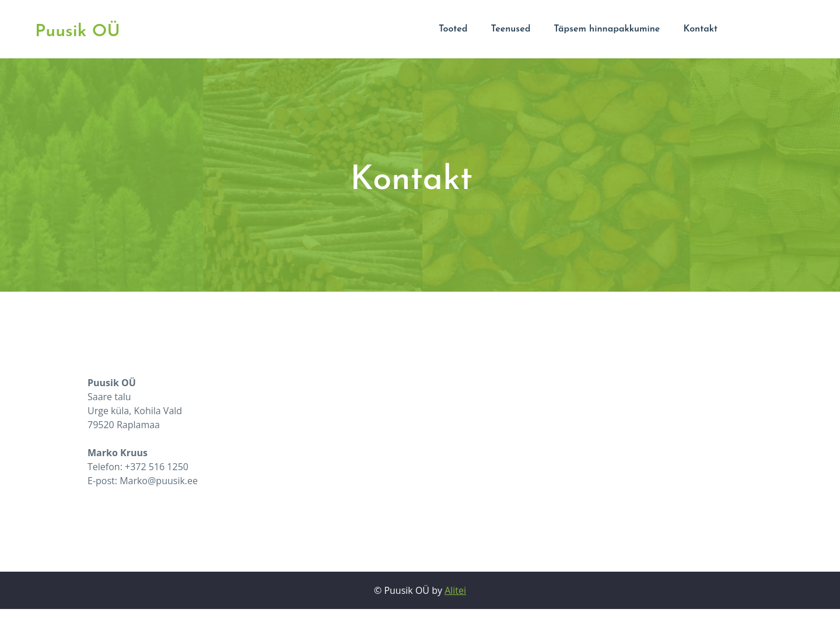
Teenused (511, 29)
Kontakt (700, 29)
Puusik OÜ (78, 32)
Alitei (455, 590)
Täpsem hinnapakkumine (607, 29)
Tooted (453, 29)
